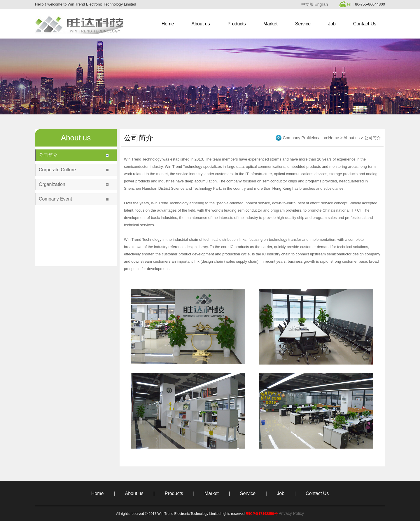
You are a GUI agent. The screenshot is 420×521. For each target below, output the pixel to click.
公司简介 (48, 155)
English (321, 4)
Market (271, 24)
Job (332, 24)
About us (201, 24)
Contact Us (365, 24)
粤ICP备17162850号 (261, 514)
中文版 (307, 4)
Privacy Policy (291, 513)
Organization (52, 184)
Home (168, 24)
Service (303, 24)
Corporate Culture (57, 170)
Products (237, 24)
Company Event (55, 199)
